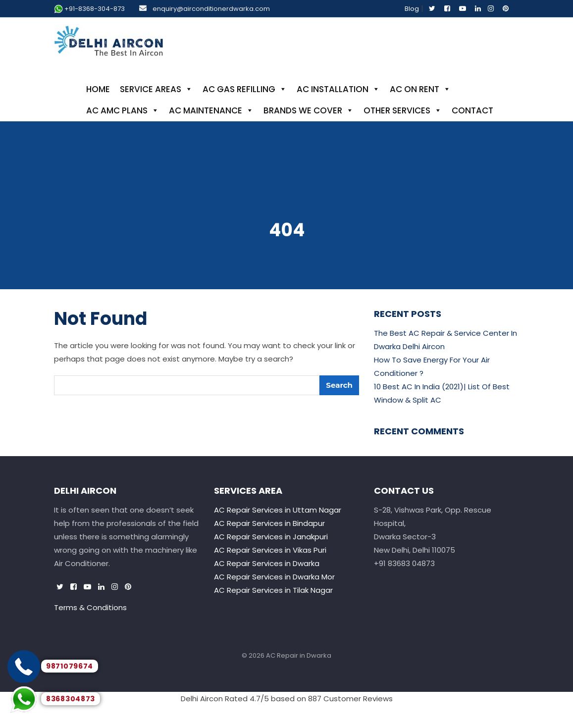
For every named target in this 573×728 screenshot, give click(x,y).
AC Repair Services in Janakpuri (271, 537)
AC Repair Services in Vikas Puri (270, 550)
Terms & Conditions (90, 607)
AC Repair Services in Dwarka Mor (274, 577)
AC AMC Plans (123, 110)
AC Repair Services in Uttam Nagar (278, 510)
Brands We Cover (309, 110)
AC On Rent (420, 89)
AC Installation (338, 89)
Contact (472, 110)
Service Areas (156, 89)
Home (98, 89)
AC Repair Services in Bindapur (269, 523)
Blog (412, 9)
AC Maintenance (211, 110)
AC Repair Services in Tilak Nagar (273, 590)
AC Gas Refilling (245, 89)
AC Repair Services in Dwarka (267, 563)
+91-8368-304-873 (95, 9)
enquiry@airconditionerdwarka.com (211, 9)
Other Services (403, 110)
